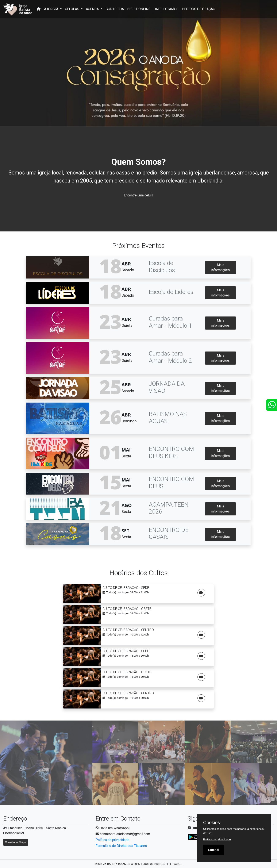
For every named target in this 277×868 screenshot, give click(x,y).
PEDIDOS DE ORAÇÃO (199, 9)
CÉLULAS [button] (72, 9)
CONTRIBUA (115, 9)
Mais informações (220, 267)
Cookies (211, 823)
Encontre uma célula (138, 195)
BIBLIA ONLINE (139, 9)
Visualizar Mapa (16, 842)
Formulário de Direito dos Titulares (121, 846)
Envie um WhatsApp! (113, 828)
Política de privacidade (112, 840)
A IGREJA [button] (52, 9)
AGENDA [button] (93, 9)
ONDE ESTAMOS (166, 9)
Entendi (214, 850)
